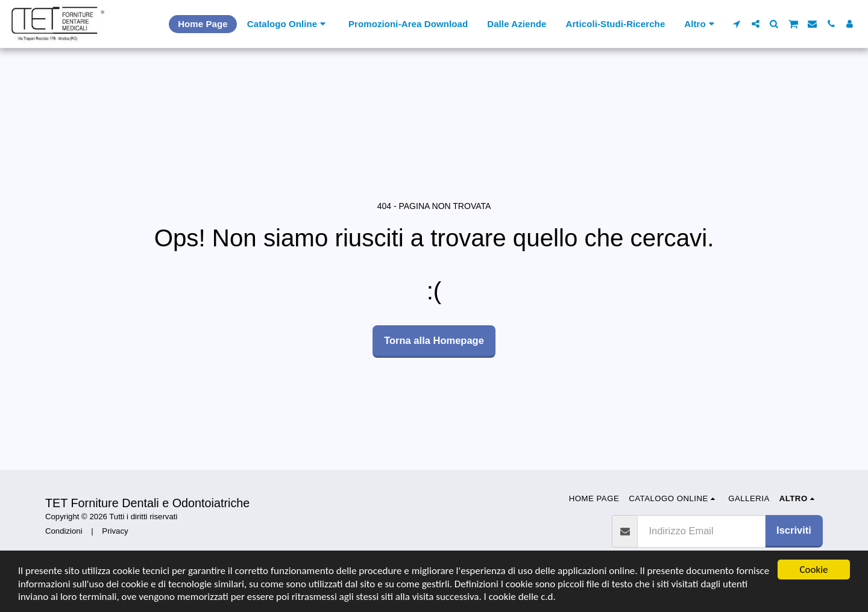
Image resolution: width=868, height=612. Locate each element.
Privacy (115, 531)
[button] (737, 24)
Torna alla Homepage (434, 340)
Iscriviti (794, 530)
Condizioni (64, 531)
